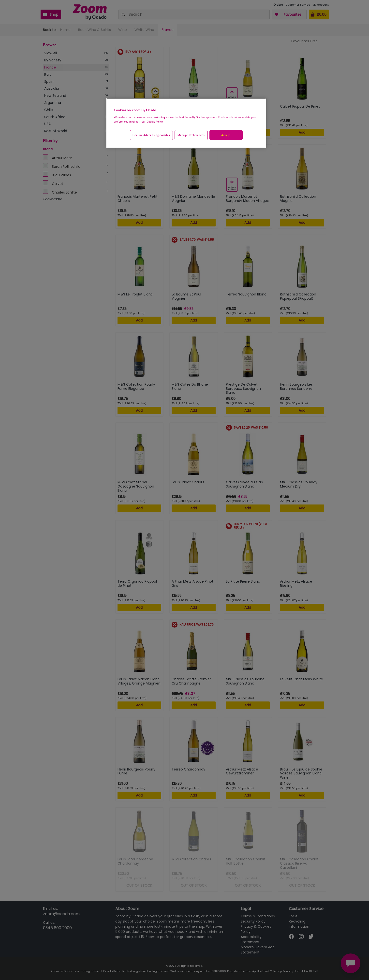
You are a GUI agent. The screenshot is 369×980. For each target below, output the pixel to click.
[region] (186, 123)
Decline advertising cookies (151, 135)
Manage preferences (191, 135)
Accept (226, 135)
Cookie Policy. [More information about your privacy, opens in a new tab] (155, 121)
